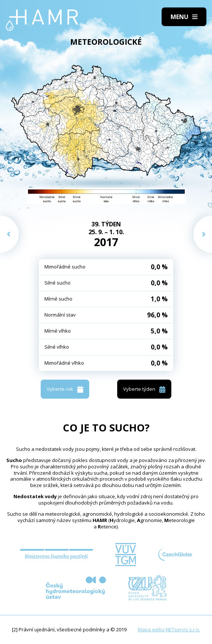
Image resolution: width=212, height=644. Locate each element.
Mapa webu (151, 629)
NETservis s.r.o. (183, 629)
